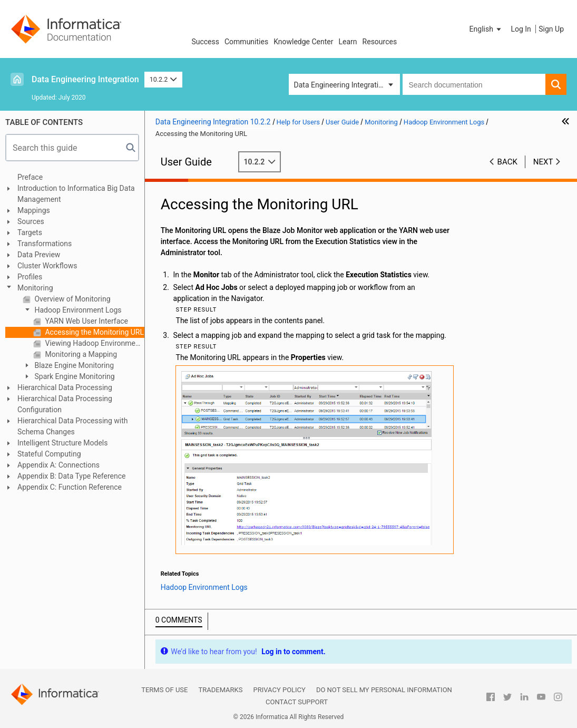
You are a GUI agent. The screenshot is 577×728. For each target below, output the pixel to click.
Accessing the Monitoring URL (94, 332)
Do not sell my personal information (384, 690)
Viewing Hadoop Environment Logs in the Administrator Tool (94, 343)
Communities (246, 42)
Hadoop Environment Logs (77, 310)
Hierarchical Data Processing (65, 387)
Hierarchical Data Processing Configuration (65, 404)
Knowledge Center (303, 42)
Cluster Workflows (47, 266)
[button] (486, 29)
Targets (30, 232)
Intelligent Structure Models (62, 443)
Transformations (45, 244)
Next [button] (543, 162)
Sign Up (551, 29)
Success (205, 42)
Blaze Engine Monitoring (73, 365)
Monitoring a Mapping (80, 354)
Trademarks (220, 690)
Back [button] (507, 162)
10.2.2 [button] (163, 79)
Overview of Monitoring (72, 299)
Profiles (30, 277)
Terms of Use (164, 690)
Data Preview (39, 255)
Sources (31, 221)
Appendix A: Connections (58, 465)
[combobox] (474, 84)
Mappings (34, 210)
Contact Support (297, 702)
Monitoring (35, 288)
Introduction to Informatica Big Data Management (76, 194)
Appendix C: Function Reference (70, 487)
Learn (348, 42)
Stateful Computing (49, 454)
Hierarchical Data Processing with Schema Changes (73, 426)
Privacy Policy (279, 690)
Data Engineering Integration (85, 79)
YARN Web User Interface (86, 321)
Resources (380, 42)
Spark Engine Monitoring (74, 376)
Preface (30, 177)
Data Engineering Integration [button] (340, 85)
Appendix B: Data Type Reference (71, 476)
